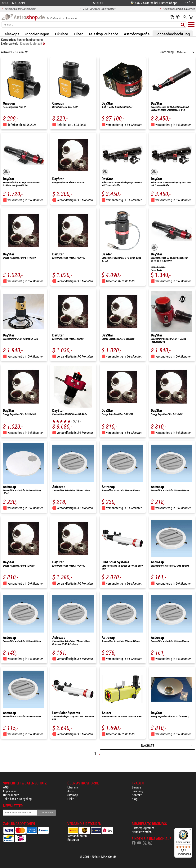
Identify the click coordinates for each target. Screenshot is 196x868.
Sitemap (73, 795)
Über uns (73, 787)
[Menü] (190, 830)
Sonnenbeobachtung (173, 34)
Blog (135, 799)
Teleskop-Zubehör (103, 34)
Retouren (73, 840)
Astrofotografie (137, 34)
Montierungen (37, 34)
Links (71, 799)
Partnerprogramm (143, 828)
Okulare (62, 34)
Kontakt (137, 795)
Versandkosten (77, 836)
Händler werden (142, 832)
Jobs (71, 791)
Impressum (10, 791)
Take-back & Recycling (17, 799)
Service (136, 787)
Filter (78, 34)
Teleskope (11, 34)
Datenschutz (11, 795)
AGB (6, 787)
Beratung (137, 791)
